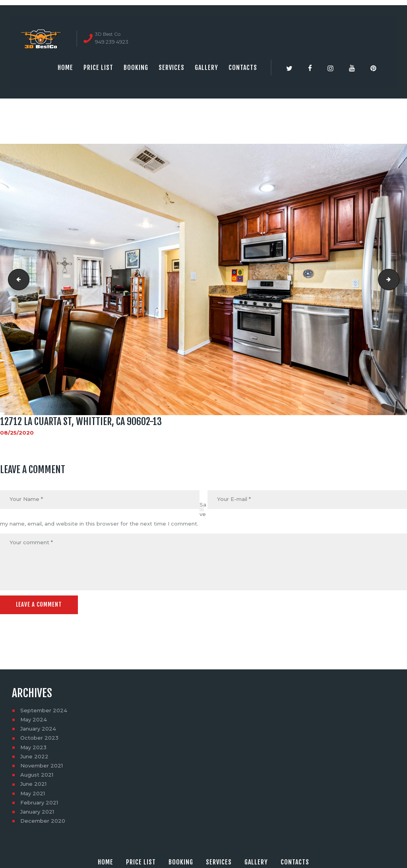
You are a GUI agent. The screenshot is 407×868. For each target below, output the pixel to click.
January (38, 729)
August (37, 775)
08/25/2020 (17, 433)
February (39, 802)
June (34, 756)
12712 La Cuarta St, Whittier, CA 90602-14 (397, 279)
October (39, 738)
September (44, 710)
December (43, 821)
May (34, 719)
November (42, 766)
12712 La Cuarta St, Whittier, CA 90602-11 (16, 279)
